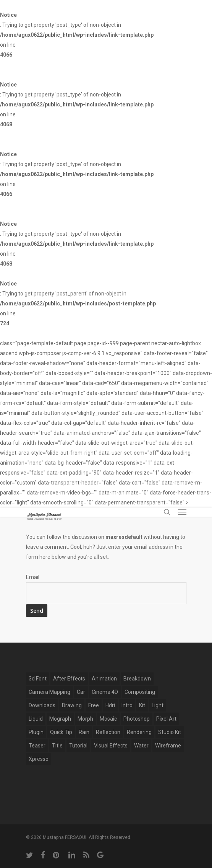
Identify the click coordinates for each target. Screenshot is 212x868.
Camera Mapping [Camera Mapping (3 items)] (49, 692)
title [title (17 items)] (57, 746)
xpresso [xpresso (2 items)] (39, 759)
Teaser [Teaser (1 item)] (37, 746)
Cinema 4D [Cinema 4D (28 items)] (105, 692)
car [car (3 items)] (81, 692)
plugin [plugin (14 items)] (36, 732)
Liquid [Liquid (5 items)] (36, 719)
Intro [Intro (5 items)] (127, 705)
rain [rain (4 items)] (84, 732)
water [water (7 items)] (141, 746)
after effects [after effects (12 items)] (69, 679)
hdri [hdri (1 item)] (110, 705)
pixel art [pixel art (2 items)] (166, 719)
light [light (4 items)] (158, 705)
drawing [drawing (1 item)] (72, 705)
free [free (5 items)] (94, 705)
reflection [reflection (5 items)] (108, 732)
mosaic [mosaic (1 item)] (108, 719)
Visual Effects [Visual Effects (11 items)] (111, 746)
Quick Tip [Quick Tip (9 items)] (61, 732)
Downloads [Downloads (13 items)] (42, 705)
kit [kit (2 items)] (142, 705)
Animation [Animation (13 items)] (104, 679)
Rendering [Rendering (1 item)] (139, 732)
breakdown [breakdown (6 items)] (137, 679)
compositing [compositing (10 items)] (140, 692)
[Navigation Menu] (182, 512)
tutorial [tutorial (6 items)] (78, 746)
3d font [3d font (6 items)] (38, 679)
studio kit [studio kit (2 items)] (170, 732)
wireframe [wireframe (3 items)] (168, 746)
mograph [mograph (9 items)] (60, 719)
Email (33, 577)
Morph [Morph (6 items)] (85, 719)
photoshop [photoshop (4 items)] (137, 719)
